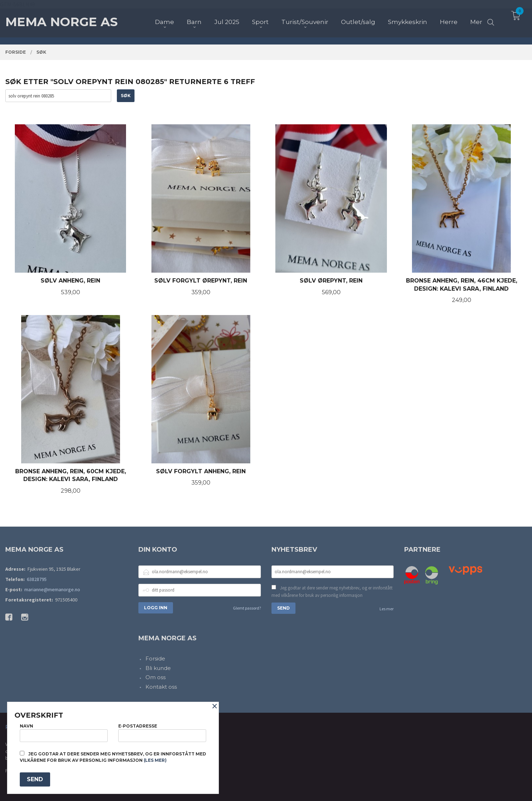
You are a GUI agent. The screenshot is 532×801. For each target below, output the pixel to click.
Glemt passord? (247, 608)
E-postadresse (162, 733)
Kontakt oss (161, 687)
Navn (64, 733)
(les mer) (155, 760)
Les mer (387, 609)
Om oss (156, 677)
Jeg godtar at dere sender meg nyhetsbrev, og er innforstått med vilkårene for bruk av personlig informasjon (332, 592)
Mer (476, 18)
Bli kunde (158, 668)
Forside (155, 658)
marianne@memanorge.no (52, 589)
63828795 (37, 579)
